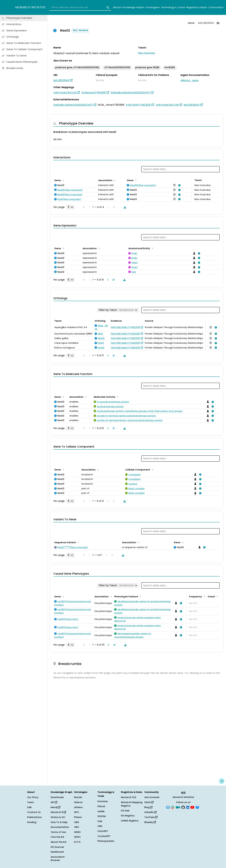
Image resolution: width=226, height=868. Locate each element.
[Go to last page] (113, 280)
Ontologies (153, 7)
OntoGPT (103, 831)
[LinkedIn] (188, 807)
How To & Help (59, 822)
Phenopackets (106, 841)
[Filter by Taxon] (118, 310)
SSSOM (102, 816)
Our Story (33, 797)
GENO (77, 832)
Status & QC (58, 817)
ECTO (77, 842)
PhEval (101, 806)
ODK (100, 826)
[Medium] (178, 807)
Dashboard (57, 852)
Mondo (78, 797)
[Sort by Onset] (217, 596)
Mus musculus (147, 53)
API (54, 802)
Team (30, 802)
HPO (77, 812)
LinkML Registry (130, 821)
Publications (34, 817)
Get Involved (152, 797)
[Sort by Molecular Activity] (117, 397)
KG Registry (128, 816)
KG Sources (57, 847)
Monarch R (58, 812)
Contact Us (34, 812)
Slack (149, 802)
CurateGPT (104, 836)
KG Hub (125, 811)
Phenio (78, 817)
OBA (77, 822)
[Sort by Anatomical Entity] (152, 248)
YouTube (151, 817)
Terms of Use (58, 832)
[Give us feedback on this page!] (222, 781)
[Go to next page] (107, 280)
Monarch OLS (129, 797)
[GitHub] (183, 807)
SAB (29, 807)
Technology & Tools (173, 7)
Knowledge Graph (133, 7)
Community (216, 7)
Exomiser (103, 801)
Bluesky (150, 822)
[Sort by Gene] (63, 180)
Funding (32, 822)
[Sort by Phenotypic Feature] (140, 596)
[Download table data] (124, 207)
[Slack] (173, 807)
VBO (77, 827)
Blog (148, 807)
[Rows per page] (70, 207)
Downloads (57, 797)
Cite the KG (57, 837)
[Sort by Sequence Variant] (78, 542)
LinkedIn (150, 812)
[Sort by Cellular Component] (152, 469)
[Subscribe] (168, 807)
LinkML (101, 811)
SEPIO (77, 837)
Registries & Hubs (197, 7)
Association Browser (58, 859)
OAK (100, 821)
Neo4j (55, 807)
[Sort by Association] (114, 180)
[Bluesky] (197, 807)
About (117, 7)
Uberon (78, 802)
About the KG (59, 842)
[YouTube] (192, 807)
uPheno (78, 807)
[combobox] (80, 8)
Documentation (60, 827)
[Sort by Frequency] (204, 596)
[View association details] (179, 185)
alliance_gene (189, 80)
